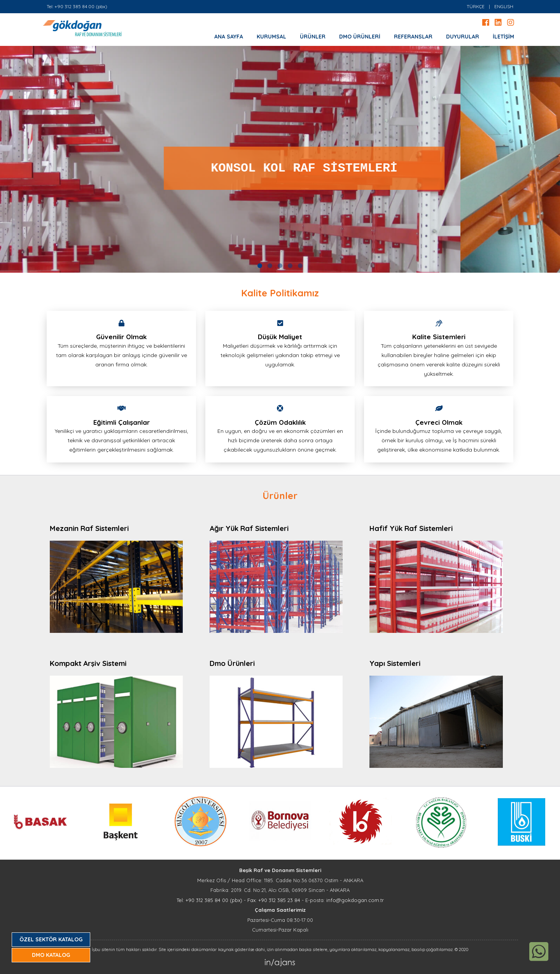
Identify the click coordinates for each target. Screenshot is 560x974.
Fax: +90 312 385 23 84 (274, 900)
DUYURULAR (463, 37)
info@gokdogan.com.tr (355, 900)
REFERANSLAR (413, 37)
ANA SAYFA (229, 37)
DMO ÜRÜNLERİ (360, 37)
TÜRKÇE (476, 6)
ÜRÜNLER (313, 37)
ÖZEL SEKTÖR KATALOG (51, 939)
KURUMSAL (271, 37)
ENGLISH (504, 6)
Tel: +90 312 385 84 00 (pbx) (77, 6)
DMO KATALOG (51, 955)
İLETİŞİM (503, 37)
